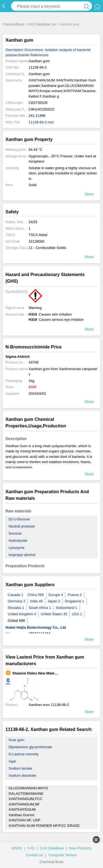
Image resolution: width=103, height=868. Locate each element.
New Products (80, 848)
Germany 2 (16, 601)
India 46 (36, 601)
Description (14, 50)
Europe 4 (56, 595)
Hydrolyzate (18, 541)
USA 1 (77, 614)
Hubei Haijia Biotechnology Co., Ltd (36, 627)
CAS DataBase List (42, 24)
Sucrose (15, 533)
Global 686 (16, 621)
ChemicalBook (13, 24)
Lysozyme (16, 548)
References (39, 55)
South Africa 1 (40, 608)
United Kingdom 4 (22, 614)
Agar (12, 761)
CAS (31, 848)
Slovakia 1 (16, 608)
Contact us (35, 855)
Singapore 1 (74, 601)
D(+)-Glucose (19, 519)
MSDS (17, 848)
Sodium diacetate (22, 775)
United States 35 (54, 614)
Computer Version (63, 855)
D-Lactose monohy (23, 754)
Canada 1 (15, 595)
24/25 (33, 222)
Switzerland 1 (66, 608)
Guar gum (16, 740)
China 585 (36, 595)
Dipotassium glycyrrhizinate (30, 747)
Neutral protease (22, 526)
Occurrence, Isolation (41, 50)
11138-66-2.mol (41, 122)
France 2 (75, 595)
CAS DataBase (52, 848)
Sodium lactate (20, 768)
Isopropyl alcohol (22, 555)
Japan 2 (54, 601)
